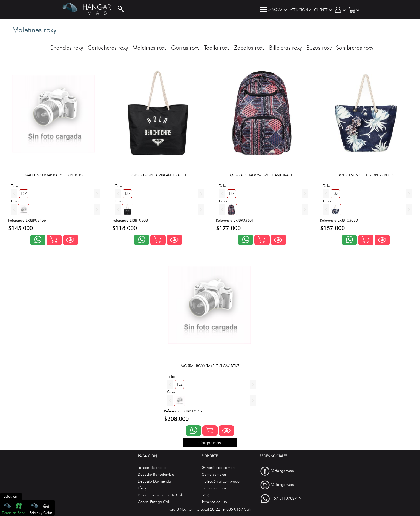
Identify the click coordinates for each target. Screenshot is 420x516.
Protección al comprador (221, 481)
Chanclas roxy (66, 48)
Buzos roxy (319, 48)
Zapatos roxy (249, 48)
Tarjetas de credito (152, 468)
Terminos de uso (214, 502)
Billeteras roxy (285, 48)
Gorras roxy (185, 48)
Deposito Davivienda (154, 481)
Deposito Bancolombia (156, 474)
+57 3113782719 (286, 499)
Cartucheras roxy (108, 48)
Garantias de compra (219, 468)
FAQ (205, 495)
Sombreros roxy (355, 48)
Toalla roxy (217, 48)
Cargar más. (210, 443)
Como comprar (214, 474)
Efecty (142, 488)
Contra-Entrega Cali (154, 502)
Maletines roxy (149, 48)
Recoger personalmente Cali (160, 495)
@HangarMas (282, 471)
